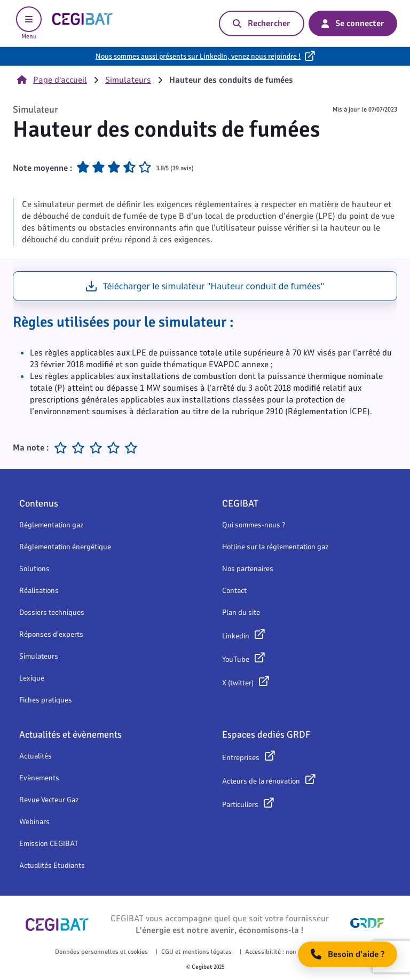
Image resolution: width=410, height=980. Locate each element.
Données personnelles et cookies (101, 952)
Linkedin (236, 636)
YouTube (236, 659)
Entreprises (241, 758)
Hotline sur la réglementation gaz (275, 547)
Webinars (34, 822)
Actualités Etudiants (52, 866)
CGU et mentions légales (196, 952)
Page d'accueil (52, 80)
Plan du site (241, 612)
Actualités (36, 756)
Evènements (39, 778)
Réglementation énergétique (65, 547)
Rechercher (262, 23)
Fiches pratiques (46, 700)
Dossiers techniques (52, 612)
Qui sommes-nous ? (254, 525)
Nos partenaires (248, 569)
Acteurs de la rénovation (261, 781)
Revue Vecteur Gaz (49, 800)
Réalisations (39, 591)
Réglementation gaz (51, 525)
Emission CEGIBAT (49, 844)
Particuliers (240, 805)
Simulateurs (128, 80)
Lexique (32, 678)
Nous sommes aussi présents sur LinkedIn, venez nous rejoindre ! (198, 56)
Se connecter (353, 23)
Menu (29, 23)
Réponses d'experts (51, 634)
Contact (234, 591)
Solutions (34, 569)
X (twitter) (238, 683)
